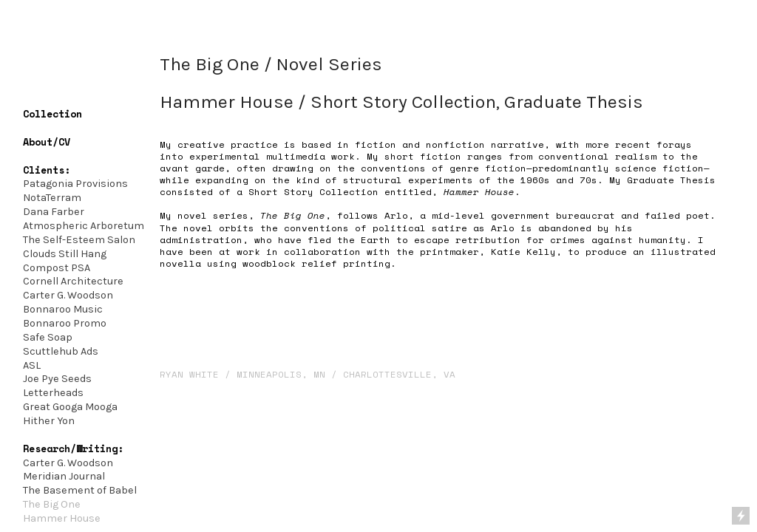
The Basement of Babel (80, 490)
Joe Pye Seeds (57, 379)
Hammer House (62, 518)
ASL (32, 365)
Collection (52, 114)
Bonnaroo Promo (65, 323)
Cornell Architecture (73, 281)
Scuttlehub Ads (61, 351)
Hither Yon (49, 421)
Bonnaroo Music (63, 309)
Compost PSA (57, 268)
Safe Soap (48, 337)
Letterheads (53, 393)
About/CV (47, 142)
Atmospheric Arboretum (84, 226)
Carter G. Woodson (69, 295)
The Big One (52, 504)
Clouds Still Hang (65, 254)
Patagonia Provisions (75, 184)
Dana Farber (54, 212)
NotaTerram (52, 198)
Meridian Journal (64, 476)
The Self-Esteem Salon (79, 240)
